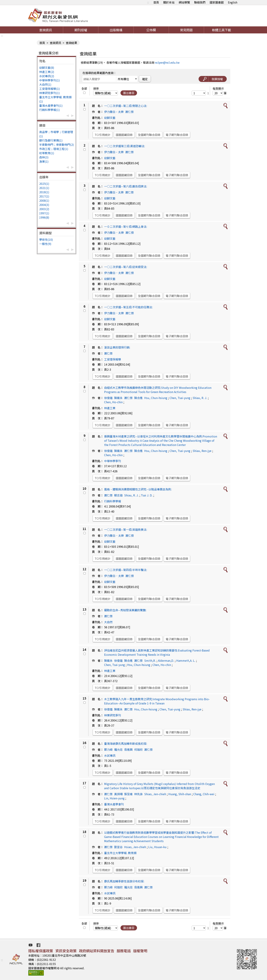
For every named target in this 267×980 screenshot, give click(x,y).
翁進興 (128, 749)
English (233, 2)
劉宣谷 (118, 847)
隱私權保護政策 (41, 951)
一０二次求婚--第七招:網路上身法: (126, 226)
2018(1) (44, 192)
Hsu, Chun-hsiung (156, 398)
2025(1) (44, 184)
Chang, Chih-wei (204, 794)
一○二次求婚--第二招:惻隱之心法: (126, 106)
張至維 (128, 794)
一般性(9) (45, 244)
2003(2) (44, 209)
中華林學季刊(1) (50, 80)
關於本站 (169, 2)
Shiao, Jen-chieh (155, 794)
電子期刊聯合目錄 (177, 135)
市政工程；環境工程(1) (54, 149)
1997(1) (44, 213)
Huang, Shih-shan (180, 794)
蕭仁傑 (129, 112)
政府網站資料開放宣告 (97, 951)
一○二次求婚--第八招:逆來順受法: (126, 267)
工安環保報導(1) (50, 89)
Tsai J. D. (147, 495)
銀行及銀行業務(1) (51, 140)
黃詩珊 (118, 794)
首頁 (156, 2)
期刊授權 (81, 30)
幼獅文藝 (110, 118)
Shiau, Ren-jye (202, 451)
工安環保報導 (113, 359)
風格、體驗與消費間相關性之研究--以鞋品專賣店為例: (138, 489)
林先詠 (138, 794)
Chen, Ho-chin (113, 402)
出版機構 (116, 30)
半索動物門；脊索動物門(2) (57, 145)
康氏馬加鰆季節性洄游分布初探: (124, 881)
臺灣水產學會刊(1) (51, 106)
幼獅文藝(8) (47, 68)
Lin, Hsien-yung (114, 798)
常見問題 (186, 30)
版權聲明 (140, 951)
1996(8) (44, 217)
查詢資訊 (46, 30)
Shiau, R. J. (200, 398)
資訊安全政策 (66, 951)
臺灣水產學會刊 (114, 804)
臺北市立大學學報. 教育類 (120, 853)
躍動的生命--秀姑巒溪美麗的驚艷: (125, 610)
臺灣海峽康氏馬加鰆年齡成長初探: (126, 743)
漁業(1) (44, 161)
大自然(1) (45, 84)
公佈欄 (151, 30)
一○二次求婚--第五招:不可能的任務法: (128, 307)
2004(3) (44, 205)
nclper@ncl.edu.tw (167, 62)
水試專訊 (110, 755)
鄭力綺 (108, 749)
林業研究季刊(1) (50, 93)
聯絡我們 (200, 2)
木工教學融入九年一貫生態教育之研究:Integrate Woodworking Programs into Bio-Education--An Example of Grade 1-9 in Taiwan (157, 701)
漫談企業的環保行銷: (117, 347)
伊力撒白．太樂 (114, 232)
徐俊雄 (108, 398)
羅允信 (118, 749)
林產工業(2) (47, 72)
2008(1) (44, 200)
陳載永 (118, 398)
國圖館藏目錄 (124, 135)
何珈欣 (138, 749)
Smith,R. (150, 660)
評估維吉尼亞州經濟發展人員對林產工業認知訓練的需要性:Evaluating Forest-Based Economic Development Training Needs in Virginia (157, 652)
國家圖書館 (217, 2)
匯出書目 (129, 93)
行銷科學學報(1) (50, 110)
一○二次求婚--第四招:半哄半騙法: (126, 570)
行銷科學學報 (113, 501)
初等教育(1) (47, 153)
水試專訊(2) (47, 76)
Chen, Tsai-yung (180, 398)
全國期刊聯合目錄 (149, 135)
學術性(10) (46, 240)
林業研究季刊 (113, 715)
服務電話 (124, 951)
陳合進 (138, 398)
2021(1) (44, 188)
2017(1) (44, 196)
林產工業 (110, 408)
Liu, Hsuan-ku (157, 847)
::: (148, 2)
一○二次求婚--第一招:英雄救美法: (126, 529)
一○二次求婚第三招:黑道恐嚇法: (125, 146)
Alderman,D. (166, 660)
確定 (145, 79)
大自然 (108, 622)
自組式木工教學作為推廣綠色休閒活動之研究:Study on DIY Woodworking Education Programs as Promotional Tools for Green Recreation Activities (158, 390)
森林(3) (44, 157)
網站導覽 (184, 2)
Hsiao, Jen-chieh (135, 847)
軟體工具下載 (221, 30)
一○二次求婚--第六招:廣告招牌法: (126, 186)
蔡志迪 (118, 495)
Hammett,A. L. (186, 660)
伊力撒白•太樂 (114, 112)
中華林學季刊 (113, 461)
